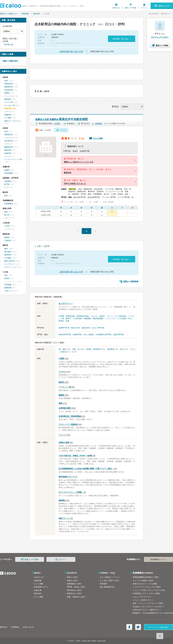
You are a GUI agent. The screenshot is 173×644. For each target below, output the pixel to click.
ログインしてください (160, 37)
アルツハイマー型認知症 (116, 316)
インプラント (10, 264)
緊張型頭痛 (70, 316)
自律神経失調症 (83, 316)
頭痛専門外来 (64, 328)
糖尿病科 (8, 99)
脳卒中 (68, 318)
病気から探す (72, 577)
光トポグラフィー (66, 303)
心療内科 (8, 240)
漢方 (6, 275)
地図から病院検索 (131, 282)
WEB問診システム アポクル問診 (146, 593)
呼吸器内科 (9, 84)
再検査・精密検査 (93, 349)
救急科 (7, 278)
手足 (122, 349)
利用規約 (104, 584)
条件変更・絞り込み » (122, 39)
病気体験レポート (41, 587)
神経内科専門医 (65, 334)
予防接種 (8, 285)
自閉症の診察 (64, 442)
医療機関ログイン (158, 560)
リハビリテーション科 (13, 159)
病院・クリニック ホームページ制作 (148, 603)
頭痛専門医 (77, 334)
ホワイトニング (10, 267)
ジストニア (63, 435)
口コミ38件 (98, 138)
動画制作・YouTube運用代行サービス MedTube (153, 613)
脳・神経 (62, 349)
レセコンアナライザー (142, 597)
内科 (6, 81)
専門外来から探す (74, 590)
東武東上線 (9, 44)
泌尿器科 (8, 181)
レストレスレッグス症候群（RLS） (119, 318)
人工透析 (8, 118)
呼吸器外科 (9, 135)
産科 (6, 212)
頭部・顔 (76, 349)
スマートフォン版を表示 (158, 627)
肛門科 (7, 184)
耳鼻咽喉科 (9, 204)
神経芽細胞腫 (98, 318)
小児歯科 (8, 258)
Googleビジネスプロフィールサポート (149, 607)
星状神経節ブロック (67, 477)
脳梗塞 (61, 395)
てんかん (94, 316)
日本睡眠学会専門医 (104, 334)
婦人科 (7, 215)
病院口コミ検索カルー (9, 14)
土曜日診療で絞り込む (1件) (71, 52)
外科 (6, 131)
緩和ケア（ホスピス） (13, 121)
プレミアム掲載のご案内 (143, 580)
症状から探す (72, 580)
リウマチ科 (9, 102)
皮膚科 (7, 170)
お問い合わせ (28, 627)
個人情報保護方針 (107, 587)
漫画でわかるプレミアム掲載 (145, 584)
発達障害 (111, 349)
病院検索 (25, 14)
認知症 (102, 316)
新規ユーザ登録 (130, 8)
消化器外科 (9, 141)
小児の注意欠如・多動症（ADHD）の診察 (75, 456)
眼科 (6, 195)
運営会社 (4, 627)
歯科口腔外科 (10, 261)
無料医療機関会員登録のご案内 (146, 577)
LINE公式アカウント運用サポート (147, 610)
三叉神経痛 (77, 318)
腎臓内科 (8, 115)
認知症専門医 (119, 334)
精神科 (7, 237)
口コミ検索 (39, 584)
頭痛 (67, 321)
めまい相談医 (89, 334)
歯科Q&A (38, 593)
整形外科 (8, 150)
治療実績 (99, 123)
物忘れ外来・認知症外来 (81, 328)
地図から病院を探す (10, 61)
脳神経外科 (9, 147)
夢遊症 (61, 321)
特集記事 (38, 590)
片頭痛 (61, 316)
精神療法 (62, 500)
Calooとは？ (39, 577)
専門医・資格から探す (76, 587)
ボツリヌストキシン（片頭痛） (71, 492)
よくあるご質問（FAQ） (110, 580)
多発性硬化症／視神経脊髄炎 (70, 416)
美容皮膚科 (9, 173)
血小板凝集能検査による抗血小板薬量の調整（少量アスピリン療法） (86, 469)
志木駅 (57, 123)
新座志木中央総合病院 (62, 119)
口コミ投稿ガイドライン (110, 577)
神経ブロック (64, 518)
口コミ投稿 (39, 597)
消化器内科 (9, 90)
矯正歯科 (8, 252)
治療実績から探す (74, 584)
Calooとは (116, 8)
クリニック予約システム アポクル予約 (149, 590)
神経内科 (37, 14)
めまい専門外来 (98, 328)
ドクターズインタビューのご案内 (147, 587)
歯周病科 (8, 255)
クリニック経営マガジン (143, 600)
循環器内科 (9, 87)
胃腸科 (7, 93)
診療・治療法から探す (76, 597)
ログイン (144, 8)
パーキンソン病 (65, 387)
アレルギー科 (10, 105)
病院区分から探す (74, 593)
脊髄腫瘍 (87, 318)
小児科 (7, 226)
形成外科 (8, 153)
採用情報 (15, 627)
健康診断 (8, 288)
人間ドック (9, 291)
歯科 (6, 249)
